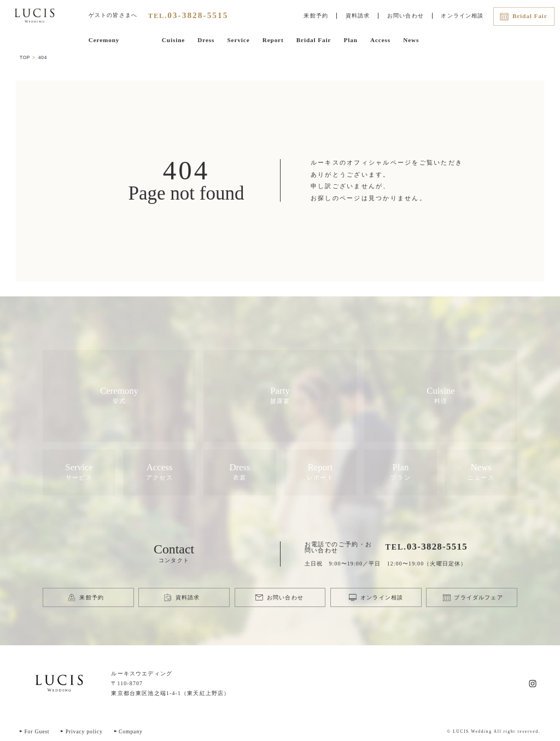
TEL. (188, 16)
